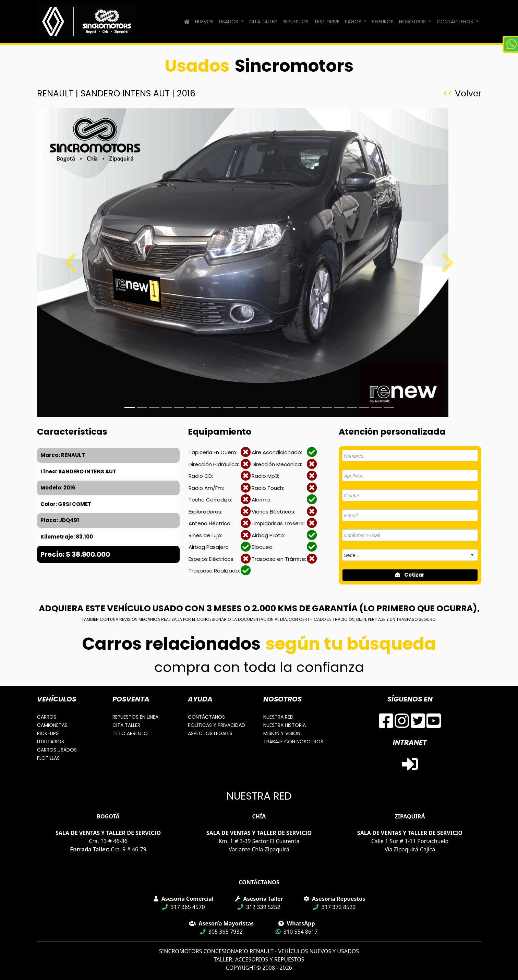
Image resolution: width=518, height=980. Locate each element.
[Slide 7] (216, 408)
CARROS (47, 717)
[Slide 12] (278, 408)
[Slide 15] (315, 408)
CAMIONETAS (52, 725)
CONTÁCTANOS (206, 717)
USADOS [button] (229, 22)
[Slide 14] (302, 408)
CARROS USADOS (57, 750)
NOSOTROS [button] (413, 22)
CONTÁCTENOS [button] (456, 22)
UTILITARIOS (51, 742)
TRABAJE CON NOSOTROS (293, 742)
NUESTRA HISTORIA (285, 725)
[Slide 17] (339, 408)
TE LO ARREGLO (130, 733)
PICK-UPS (48, 733)
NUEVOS (204, 22)
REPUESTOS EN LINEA (135, 717)
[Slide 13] (290, 408)
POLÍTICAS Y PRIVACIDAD (216, 725)
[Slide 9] (241, 408)
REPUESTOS (296, 22)
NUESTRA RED (278, 717)
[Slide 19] (364, 408)
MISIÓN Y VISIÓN (282, 733)
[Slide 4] (179, 408)
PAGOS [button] (354, 22)
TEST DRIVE (327, 22)
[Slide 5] (191, 408)
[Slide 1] (130, 408)
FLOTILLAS (48, 758)
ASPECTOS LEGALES (210, 733)
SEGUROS (383, 22)
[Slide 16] (327, 408)
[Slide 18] (352, 408)
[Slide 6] (204, 408)
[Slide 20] (376, 408)
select (472, 555)
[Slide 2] (154, 408)
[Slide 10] (253, 408)
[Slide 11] (265, 408)
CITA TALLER (263, 22)
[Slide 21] (389, 408)
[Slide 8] (228, 408)
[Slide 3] (167, 408)
